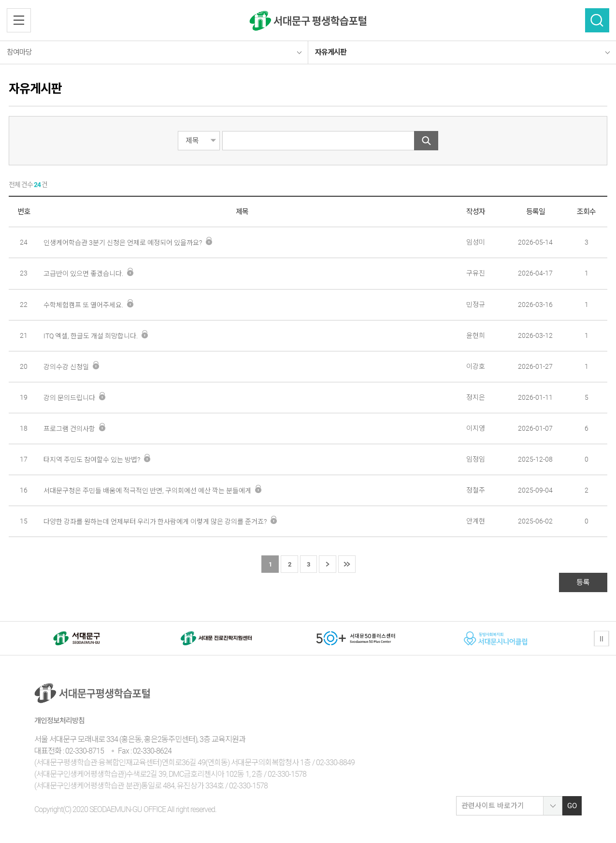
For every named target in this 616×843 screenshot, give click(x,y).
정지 (602, 639)
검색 (597, 20)
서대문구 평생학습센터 (308, 21)
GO (572, 806)
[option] (77, 638)
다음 (328, 565)
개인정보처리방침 (59, 721)
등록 (583, 582)
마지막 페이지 (347, 565)
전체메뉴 (19, 20)
